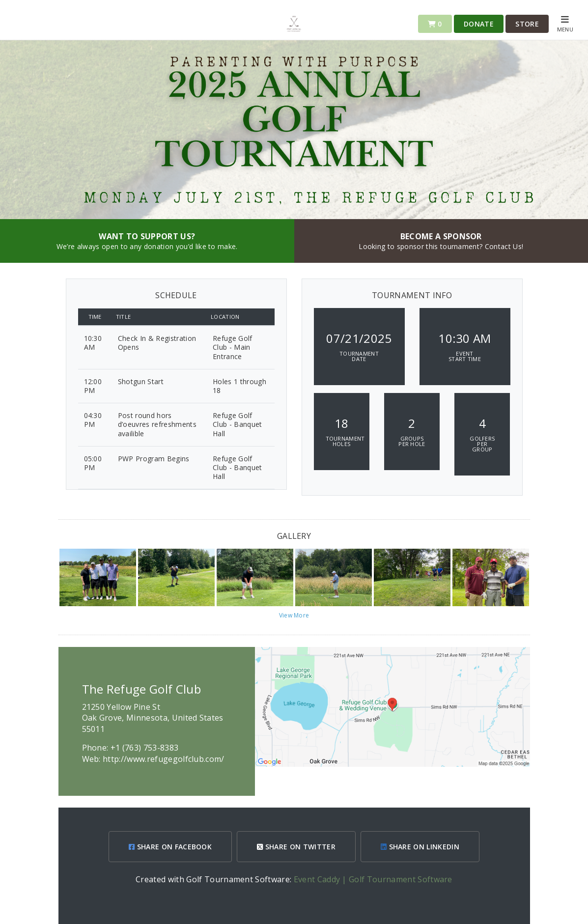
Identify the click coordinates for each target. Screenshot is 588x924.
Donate (479, 24)
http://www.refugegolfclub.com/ (164, 759)
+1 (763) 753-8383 (144, 748)
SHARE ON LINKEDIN (420, 847)
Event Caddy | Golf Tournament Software (373, 879)
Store (527, 24)
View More (294, 615)
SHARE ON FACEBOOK (170, 847)
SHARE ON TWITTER (296, 847)
